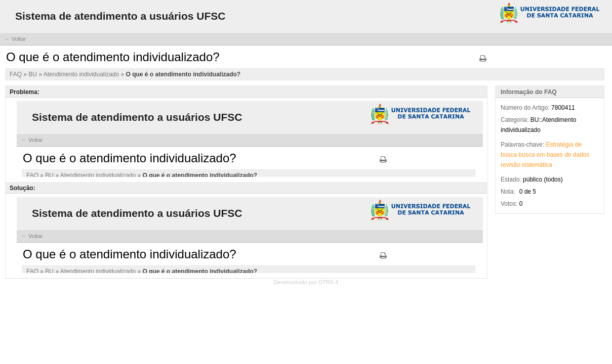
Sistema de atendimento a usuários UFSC (120, 16)
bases (555, 155)
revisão (511, 165)
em (541, 155)
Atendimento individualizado (82, 74)
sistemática (537, 165)
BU (33, 74)
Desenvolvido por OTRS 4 (306, 282)
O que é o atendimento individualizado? (183, 74)
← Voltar (15, 39)
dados (581, 155)
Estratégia (559, 145)
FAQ (16, 74)
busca (509, 155)
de (578, 145)
